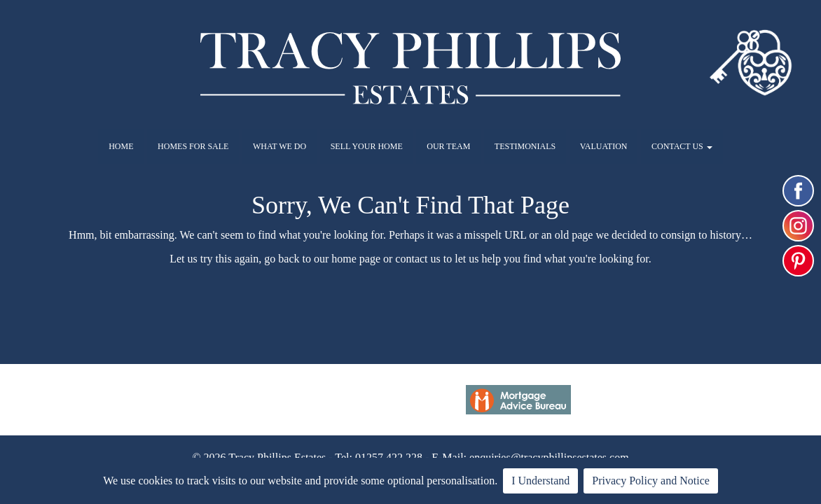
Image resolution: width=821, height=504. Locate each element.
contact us (418, 259)
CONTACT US (682, 146)
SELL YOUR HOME (367, 146)
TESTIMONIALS (525, 146)
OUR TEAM (448, 146)
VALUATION (604, 146)
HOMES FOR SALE (193, 146)
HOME (121, 146)
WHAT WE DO (280, 146)
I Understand (540, 481)
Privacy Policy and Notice (651, 481)
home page (356, 259)
